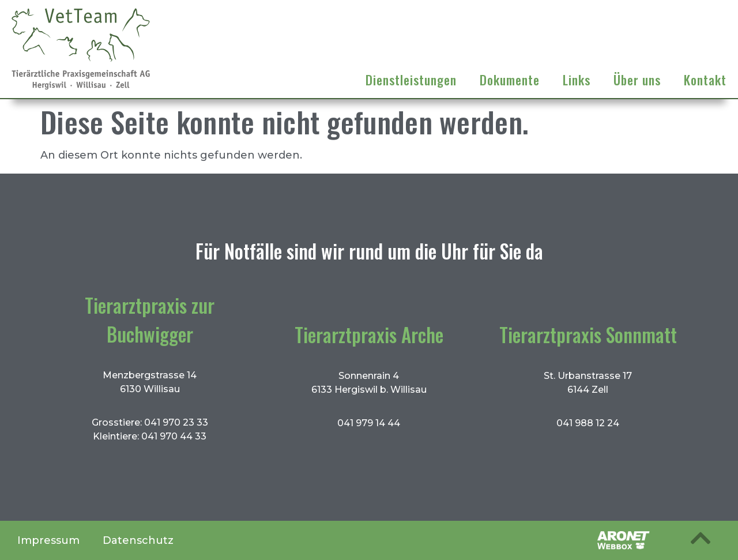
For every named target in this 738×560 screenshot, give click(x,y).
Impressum (48, 540)
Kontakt (705, 80)
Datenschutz (138, 540)
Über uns (637, 80)
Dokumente (510, 80)
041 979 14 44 (369, 423)
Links (577, 80)
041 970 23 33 (176, 422)
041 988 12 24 (588, 423)
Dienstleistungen (411, 80)
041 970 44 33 (174, 436)
